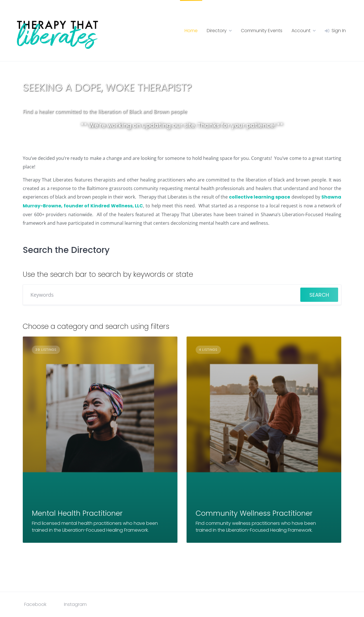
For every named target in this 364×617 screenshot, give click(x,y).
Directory (217, 31)
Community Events (262, 31)
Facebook (35, 604)
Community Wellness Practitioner (254, 513)
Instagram (75, 604)
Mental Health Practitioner (77, 513)
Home (191, 31)
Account (301, 31)
